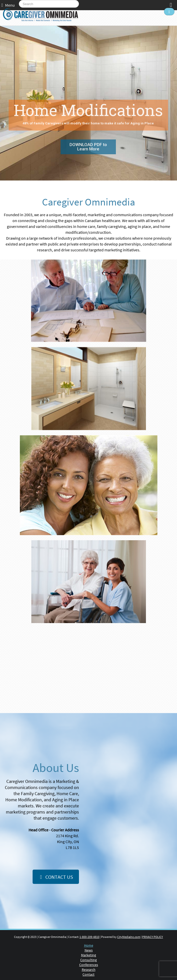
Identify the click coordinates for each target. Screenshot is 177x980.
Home (89, 945)
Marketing (88, 955)
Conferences (89, 965)
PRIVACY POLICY (153, 937)
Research (89, 970)
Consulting (88, 960)
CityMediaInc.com (129, 937)
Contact (88, 974)
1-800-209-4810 (89, 937)
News (89, 950)
